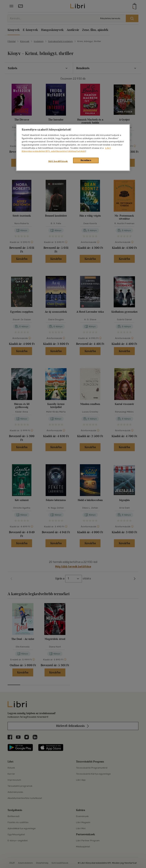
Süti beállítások (58, 161)
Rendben (86, 160)
